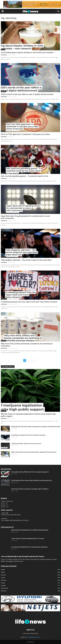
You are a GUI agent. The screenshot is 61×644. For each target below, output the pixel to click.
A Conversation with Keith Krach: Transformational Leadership (29, 547)
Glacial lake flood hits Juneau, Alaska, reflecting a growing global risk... (32, 480)
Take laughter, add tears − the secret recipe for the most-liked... (27, 260)
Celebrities (4, 299)
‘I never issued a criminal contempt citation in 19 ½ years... (28, 539)
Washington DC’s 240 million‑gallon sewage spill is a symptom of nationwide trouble (36, 427)
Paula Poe (4, 518)
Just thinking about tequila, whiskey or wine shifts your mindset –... (28, 53)
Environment (5, 588)
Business (4, 91)
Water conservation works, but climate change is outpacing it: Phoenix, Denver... (34, 452)
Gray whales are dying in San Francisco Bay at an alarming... (29, 435)
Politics (3, 572)
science (3, 578)
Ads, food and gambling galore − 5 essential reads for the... (25, 176)
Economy (3, 213)
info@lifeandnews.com (34, 637)
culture (3, 50)
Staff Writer (4, 55)
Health (3, 131)
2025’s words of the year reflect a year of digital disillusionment (27, 94)
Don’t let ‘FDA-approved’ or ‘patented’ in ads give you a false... (26, 134)
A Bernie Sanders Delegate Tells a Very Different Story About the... (30, 530)
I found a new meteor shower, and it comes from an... (27, 444)
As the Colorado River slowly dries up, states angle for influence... (30, 489)
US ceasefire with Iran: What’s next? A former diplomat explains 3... (30, 472)
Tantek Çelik (5, 513)
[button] (59, 11)
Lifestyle (3, 586)
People (3, 583)
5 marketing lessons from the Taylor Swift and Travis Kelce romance (29, 302)
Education (4, 591)
